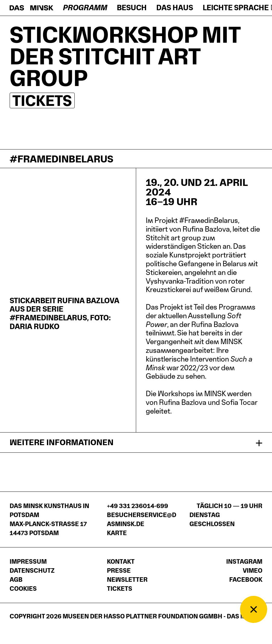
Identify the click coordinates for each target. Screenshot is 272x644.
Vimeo (253, 571)
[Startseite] (31, 8)
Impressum (28, 562)
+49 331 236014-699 (138, 506)
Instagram (244, 562)
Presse (119, 571)
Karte (117, 533)
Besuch (132, 8)
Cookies (23, 589)
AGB (16, 580)
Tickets (42, 100)
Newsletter (127, 580)
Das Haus (175, 8)
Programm (85, 8)
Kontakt (121, 562)
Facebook (246, 580)
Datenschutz (32, 571)
